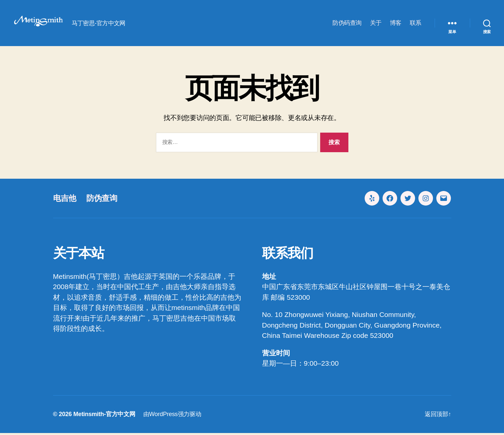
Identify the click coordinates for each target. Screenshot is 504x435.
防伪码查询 (347, 24)
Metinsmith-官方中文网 (104, 416)
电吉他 (65, 200)
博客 (396, 24)
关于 (376, 24)
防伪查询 (102, 200)
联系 (416, 24)
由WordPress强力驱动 (172, 416)
